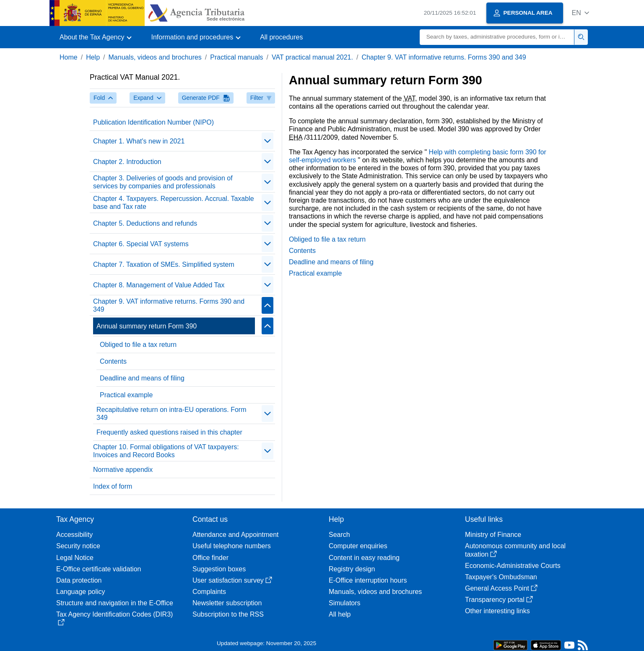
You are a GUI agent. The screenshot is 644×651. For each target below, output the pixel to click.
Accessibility (74, 535)
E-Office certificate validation (99, 569)
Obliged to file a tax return (138, 345)
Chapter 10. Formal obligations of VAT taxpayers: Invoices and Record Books (166, 451)
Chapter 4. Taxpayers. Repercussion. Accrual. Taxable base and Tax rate (174, 203)
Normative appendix (123, 470)
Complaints (209, 592)
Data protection (79, 580)
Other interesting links (497, 611)
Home (69, 57)
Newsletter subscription (227, 603)
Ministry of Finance (493, 535)
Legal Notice (75, 558)
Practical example (126, 395)
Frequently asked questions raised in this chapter (169, 432)
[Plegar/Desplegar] (267, 141)
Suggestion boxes (219, 569)
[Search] (497, 37)
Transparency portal (499, 600)
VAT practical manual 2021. (312, 57)
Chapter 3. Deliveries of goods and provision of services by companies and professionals (163, 182)
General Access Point (501, 588)
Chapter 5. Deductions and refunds (145, 223)
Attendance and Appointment (236, 535)
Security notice (78, 546)
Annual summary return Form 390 (147, 326)
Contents (113, 361)
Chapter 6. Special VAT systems (141, 244)
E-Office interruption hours (368, 580)
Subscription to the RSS (228, 614)
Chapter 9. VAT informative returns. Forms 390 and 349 (444, 57)
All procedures (281, 37)
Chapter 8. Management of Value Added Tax (159, 285)
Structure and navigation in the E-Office (115, 603)
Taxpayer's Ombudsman (501, 577)
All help (340, 614)
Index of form (113, 486)
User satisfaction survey (232, 580)
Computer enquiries (358, 546)
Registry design (352, 569)
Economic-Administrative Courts (513, 566)
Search (339, 535)
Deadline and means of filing (142, 378)
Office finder (210, 558)
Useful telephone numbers (232, 546)
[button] (580, 13)
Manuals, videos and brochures (155, 57)
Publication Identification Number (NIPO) (153, 122)
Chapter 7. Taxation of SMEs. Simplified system (164, 264)
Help (93, 57)
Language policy (81, 592)
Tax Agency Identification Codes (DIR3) (114, 618)
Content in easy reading (364, 558)
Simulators (345, 603)
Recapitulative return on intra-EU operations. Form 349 (171, 414)
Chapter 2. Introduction (127, 162)
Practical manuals (236, 57)
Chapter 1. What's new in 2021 (139, 141)
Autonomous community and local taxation (515, 550)
